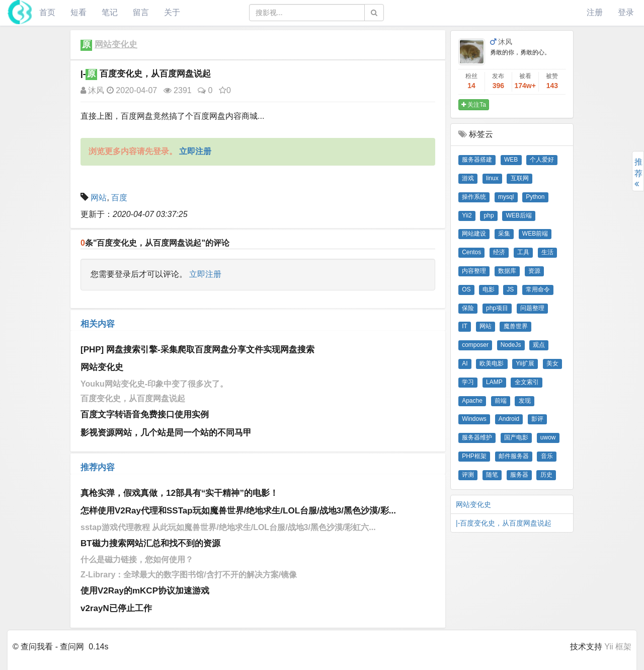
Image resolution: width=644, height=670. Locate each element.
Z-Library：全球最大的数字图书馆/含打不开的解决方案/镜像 (189, 575)
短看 (78, 12)
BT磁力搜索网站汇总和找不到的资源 (150, 543)
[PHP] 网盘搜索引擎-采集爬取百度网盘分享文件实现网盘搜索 (197, 350)
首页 (47, 12)
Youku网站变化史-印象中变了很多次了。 (154, 384)
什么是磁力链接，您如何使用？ (137, 560)
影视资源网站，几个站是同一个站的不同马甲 (166, 433)
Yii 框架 (618, 647)
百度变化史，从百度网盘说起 (133, 398)
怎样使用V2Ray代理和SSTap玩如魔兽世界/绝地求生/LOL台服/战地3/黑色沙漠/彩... (238, 511)
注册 (595, 12)
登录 (626, 12)
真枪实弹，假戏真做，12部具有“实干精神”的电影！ (179, 493)
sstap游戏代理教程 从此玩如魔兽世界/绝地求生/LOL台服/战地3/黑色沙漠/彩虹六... (228, 527)
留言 (141, 12)
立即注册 (205, 274)
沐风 (92, 90)
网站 (99, 198)
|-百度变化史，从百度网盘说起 (504, 523)
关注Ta (474, 105)
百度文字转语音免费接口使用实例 (145, 415)
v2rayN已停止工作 (116, 608)
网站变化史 (116, 45)
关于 (172, 12)
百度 (119, 198)
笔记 (110, 12)
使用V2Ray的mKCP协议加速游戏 (145, 591)
